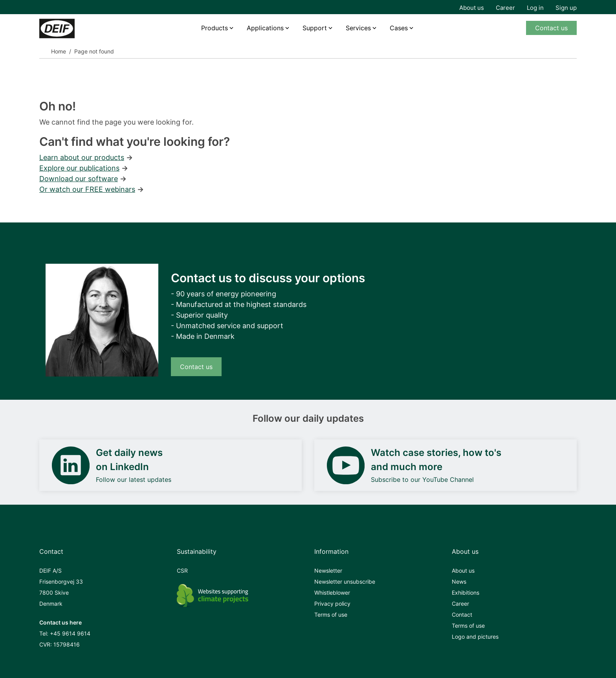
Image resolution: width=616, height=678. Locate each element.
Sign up (566, 8)
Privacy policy (332, 604)
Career (505, 8)
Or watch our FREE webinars (87, 189)
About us (472, 8)
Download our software (79, 179)
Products (214, 28)
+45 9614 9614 (70, 633)
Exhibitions (466, 593)
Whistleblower (332, 593)
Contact (462, 615)
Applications (265, 28)
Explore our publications (79, 168)
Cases (399, 28)
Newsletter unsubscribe (345, 582)
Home (59, 51)
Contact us (551, 28)
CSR (182, 571)
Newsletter (328, 571)
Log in (535, 8)
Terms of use (331, 615)
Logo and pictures (475, 637)
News (459, 582)
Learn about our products (82, 157)
